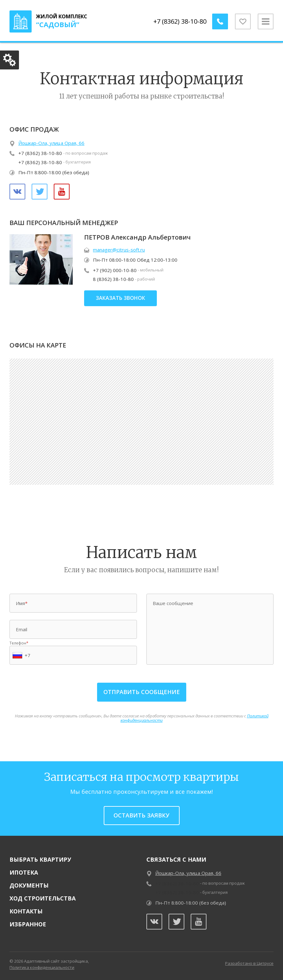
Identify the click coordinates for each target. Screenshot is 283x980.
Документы (29, 885)
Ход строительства (43, 898)
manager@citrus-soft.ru (119, 250)
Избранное (28, 924)
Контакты (26, 911)
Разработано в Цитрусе (249, 963)
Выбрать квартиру (40, 859)
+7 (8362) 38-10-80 (180, 21)
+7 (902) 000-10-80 (115, 270)
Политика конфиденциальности (42, 967)
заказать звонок (120, 298)
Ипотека (24, 872)
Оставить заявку (141, 815)
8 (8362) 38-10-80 (113, 279)
